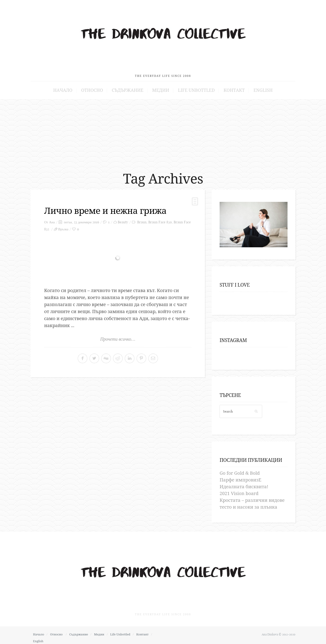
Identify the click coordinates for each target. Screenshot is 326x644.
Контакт (228, 88)
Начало (72, 88)
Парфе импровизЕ (240, 477)
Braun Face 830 (160, 220)
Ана (52, 220)
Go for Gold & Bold (240, 471)
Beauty (123, 220)
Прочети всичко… (118, 337)
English (254, 88)
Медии (161, 88)
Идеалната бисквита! (244, 484)
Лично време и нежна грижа (107, 208)
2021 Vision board (239, 491)
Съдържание (131, 88)
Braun (142, 220)
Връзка (63, 227)
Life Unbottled (193, 88)
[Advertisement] (163, 131)
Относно (98, 88)
